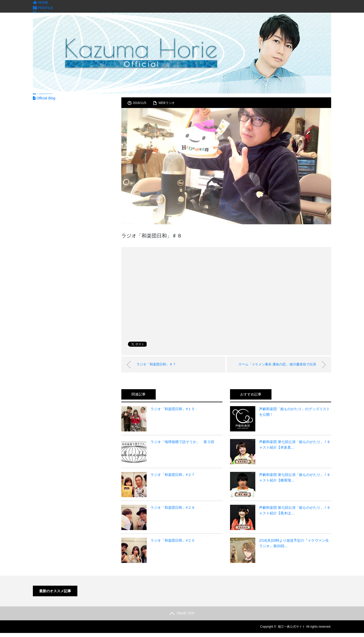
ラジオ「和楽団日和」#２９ (173, 508)
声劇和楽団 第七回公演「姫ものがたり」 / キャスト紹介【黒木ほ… (295, 510)
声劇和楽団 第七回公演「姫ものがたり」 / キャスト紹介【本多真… (295, 445)
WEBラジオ (166, 103)
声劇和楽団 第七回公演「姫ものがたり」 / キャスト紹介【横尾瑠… (295, 477)
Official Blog (44, 98)
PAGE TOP (182, 613)
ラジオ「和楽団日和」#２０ (173, 540)
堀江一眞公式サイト (291, 627)
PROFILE (43, 8)
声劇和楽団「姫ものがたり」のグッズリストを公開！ (294, 412)
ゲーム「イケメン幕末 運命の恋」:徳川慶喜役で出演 (277, 364)
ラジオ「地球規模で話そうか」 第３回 (182, 442)
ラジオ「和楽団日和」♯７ (156, 364)
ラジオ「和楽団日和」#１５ (173, 409)
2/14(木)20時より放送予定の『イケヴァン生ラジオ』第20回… (294, 543)
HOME (41, 3)
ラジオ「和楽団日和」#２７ (173, 475)
